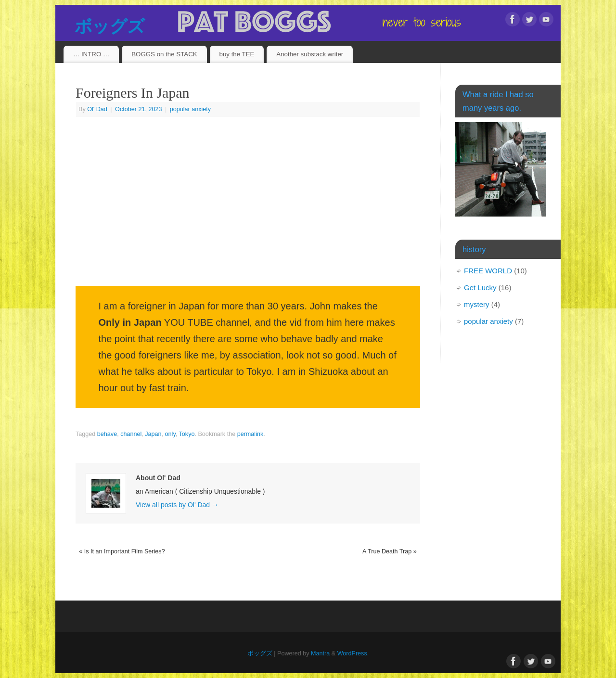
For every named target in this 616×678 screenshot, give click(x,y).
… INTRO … (91, 54)
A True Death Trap (390, 551)
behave (107, 434)
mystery (477, 304)
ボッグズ (109, 26)
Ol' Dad (97, 109)
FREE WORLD (488, 271)
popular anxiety (190, 109)
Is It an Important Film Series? (122, 551)
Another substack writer (310, 54)
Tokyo (187, 434)
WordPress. (353, 653)
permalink (250, 434)
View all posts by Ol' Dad (177, 505)
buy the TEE (237, 54)
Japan (153, 434)
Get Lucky (480, 288)
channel (131, 434)
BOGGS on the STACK (164, 54)
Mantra (320, 653)
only (170, 434)
